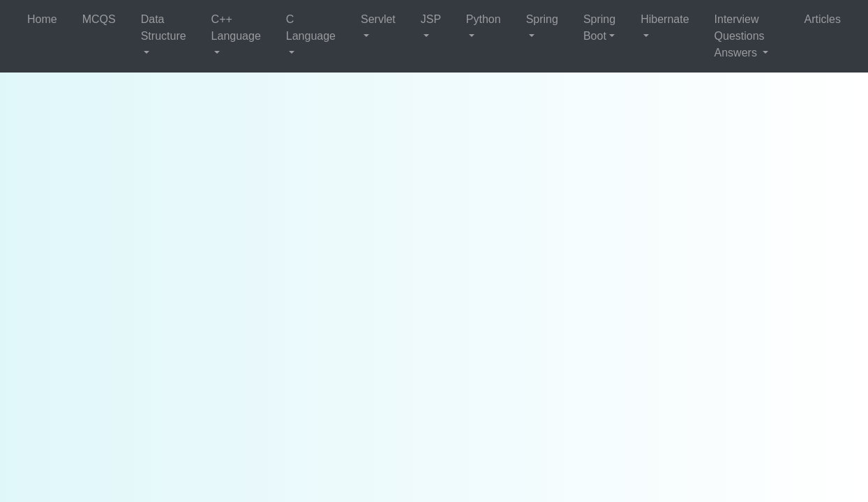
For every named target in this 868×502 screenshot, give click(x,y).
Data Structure (164, 28)
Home (42, 19)
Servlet (378, 19)
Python (484, 19)
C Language (311, 28)
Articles (823, 19)
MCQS (99, 19)
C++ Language (236, 28)
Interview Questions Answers (740, 36)
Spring (542, 19)
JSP (431, 19)
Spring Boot (599, 28)
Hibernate (665, 19)
